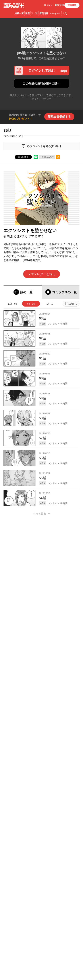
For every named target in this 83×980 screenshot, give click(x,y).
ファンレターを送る (42, 274)
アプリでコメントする (42, 871)
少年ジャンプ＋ (14, 5)
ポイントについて (42, 99)
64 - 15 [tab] (31, 304)
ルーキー (55, 14)
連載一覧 (19, 13)
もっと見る (40, 514)
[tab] (23, 292)
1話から (73, 304)
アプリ (35, 13)
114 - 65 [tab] (12, 304)
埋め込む (49, 157)
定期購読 (72, 5)
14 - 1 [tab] (50, 304)
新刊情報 (44, 13)
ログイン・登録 (54, 5)
